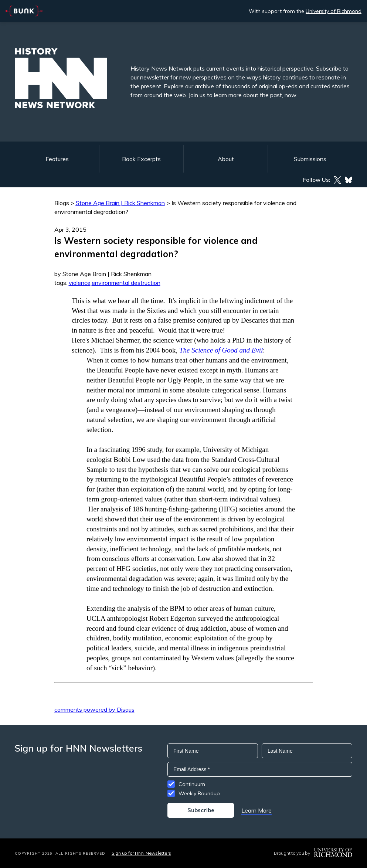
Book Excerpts (141, 159)
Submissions (310, 159)
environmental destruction (126, 283)
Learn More (256, 810)
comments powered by (94, 709)
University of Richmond (334, 11)
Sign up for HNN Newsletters (141, 853)
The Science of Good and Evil (221, 350)
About (226, 159)
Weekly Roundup (199, 793)
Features (57, 159)
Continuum (192, 784)
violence (80, 283)
